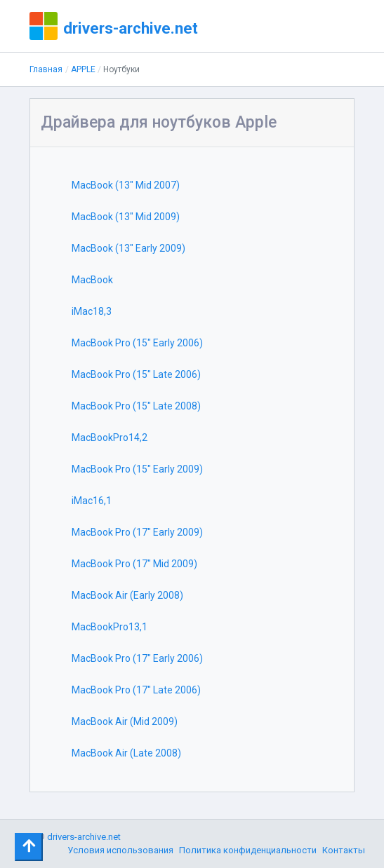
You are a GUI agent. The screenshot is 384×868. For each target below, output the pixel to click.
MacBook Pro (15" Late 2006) (136, 374)
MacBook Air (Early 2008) (127, 595)
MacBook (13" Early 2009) (128, 248)
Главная (46, 69)
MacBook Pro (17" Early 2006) (137, 658)
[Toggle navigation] (29, 847)
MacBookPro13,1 (110, 627)
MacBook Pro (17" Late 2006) (136, 690)
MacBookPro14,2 (110, 438)
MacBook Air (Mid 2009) (125, 721)
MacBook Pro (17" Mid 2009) (134, 564)
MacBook (92, 280)
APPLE (83, 69)
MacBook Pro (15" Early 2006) (137, 343)
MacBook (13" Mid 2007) (126, 185)
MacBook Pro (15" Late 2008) (136, 406)
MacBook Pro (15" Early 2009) (137, 469)
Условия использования (120, 850)
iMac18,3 (92, 311)
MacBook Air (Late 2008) (126, 753)
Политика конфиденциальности (248, 850)
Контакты (344, 850)
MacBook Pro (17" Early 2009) (137, 532)
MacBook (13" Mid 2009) (126, 217)
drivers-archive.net (131, 28)
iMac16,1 (92, 501)
